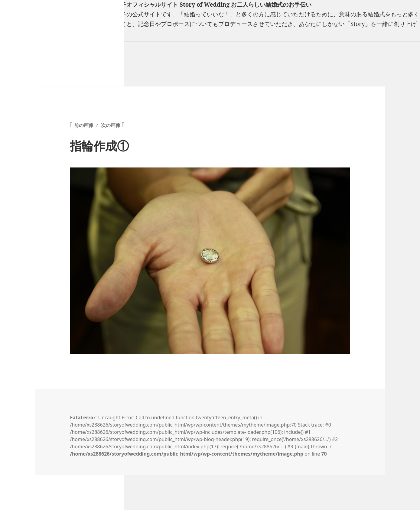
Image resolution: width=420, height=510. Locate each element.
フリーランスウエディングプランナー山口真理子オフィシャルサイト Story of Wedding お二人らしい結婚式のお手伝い (156, 5)
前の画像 (84, 125)
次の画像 (111, 125)
